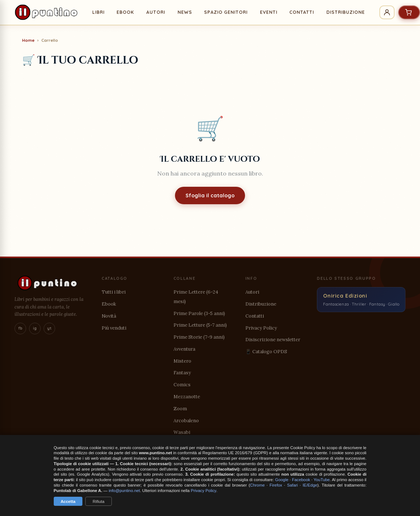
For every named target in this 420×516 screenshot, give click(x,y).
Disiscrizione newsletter (273, 340)
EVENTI (269, 12)
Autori (252, 292)
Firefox (276, 485)
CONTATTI (302, 12)
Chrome (257, 485)
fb (20, 328)
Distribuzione (261, 304)
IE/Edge (310, 485)
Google (282, 480)
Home (28, 40)
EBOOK (125, 12)
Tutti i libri (114, 292)
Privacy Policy (261, 328)
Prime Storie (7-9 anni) (199, 337)
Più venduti (114, 328)
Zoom (180, 409)
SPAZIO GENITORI (226, 12)
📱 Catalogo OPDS (266, 352)
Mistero (182, 361)
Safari (293, 485)
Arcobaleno (186, 421)
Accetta (68, 501)
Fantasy (182, 373)
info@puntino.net (124, 491)
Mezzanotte (187, 397)
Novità (109, 316)
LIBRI (98, 12)
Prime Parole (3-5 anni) (199, 313)
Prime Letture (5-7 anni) (200, 325)
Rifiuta (98, 501)
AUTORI (156, 12)
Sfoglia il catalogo (210, 195)
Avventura (184, 349)
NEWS (185, 12)
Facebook (301, 480)
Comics (182, 385)
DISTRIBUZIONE (346, 12)
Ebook (109, 304)
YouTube (322, 480)
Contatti (255, 316)
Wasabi (182, 432)
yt (49, 328)
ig (35, 328)
